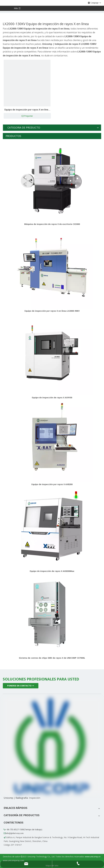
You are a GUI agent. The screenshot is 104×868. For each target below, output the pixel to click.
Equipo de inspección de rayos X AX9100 (52, 398)
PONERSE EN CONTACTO (21, 686)
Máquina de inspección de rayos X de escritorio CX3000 (52, 224)
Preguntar (27, 116)
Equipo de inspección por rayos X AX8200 (52, 484)
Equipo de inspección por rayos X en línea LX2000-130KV (27, 110)
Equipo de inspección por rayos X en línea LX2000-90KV (52, 311)
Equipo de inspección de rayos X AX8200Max (52, 571)
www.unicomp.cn (93, 857)
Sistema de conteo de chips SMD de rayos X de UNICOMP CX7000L (52, 658)
